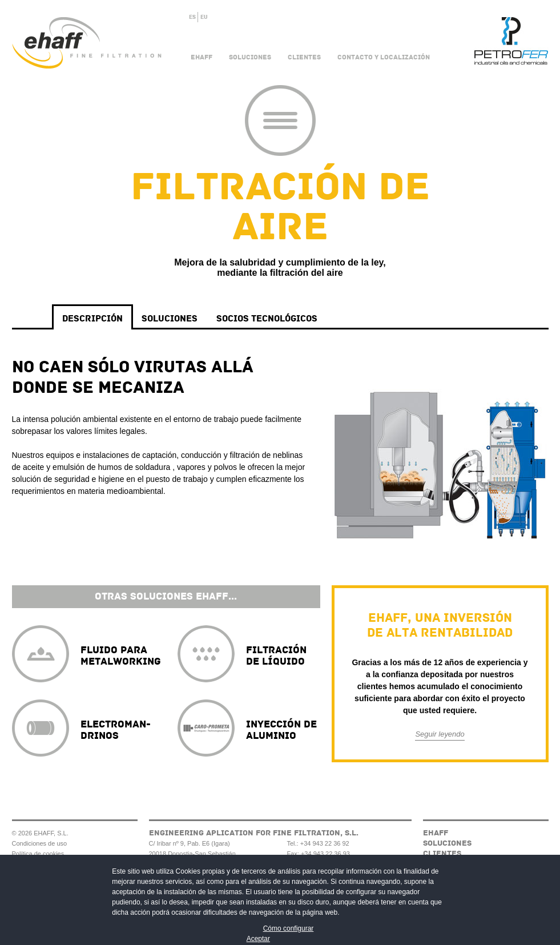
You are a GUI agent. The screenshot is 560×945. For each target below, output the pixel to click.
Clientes (304, 57)
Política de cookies (38, 854)
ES (192, 17)
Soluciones (250, 57)
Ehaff (202, 57)
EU (204, 17)
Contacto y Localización (384, 57)
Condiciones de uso (40, 843)
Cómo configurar (289, 928)
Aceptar (258, 939)
